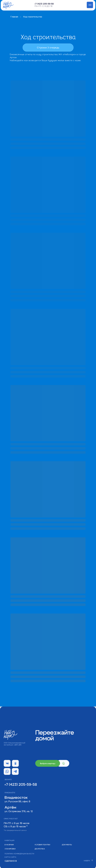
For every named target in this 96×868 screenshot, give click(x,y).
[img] (21, 861)
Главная (14, 17)
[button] (68, 845)
